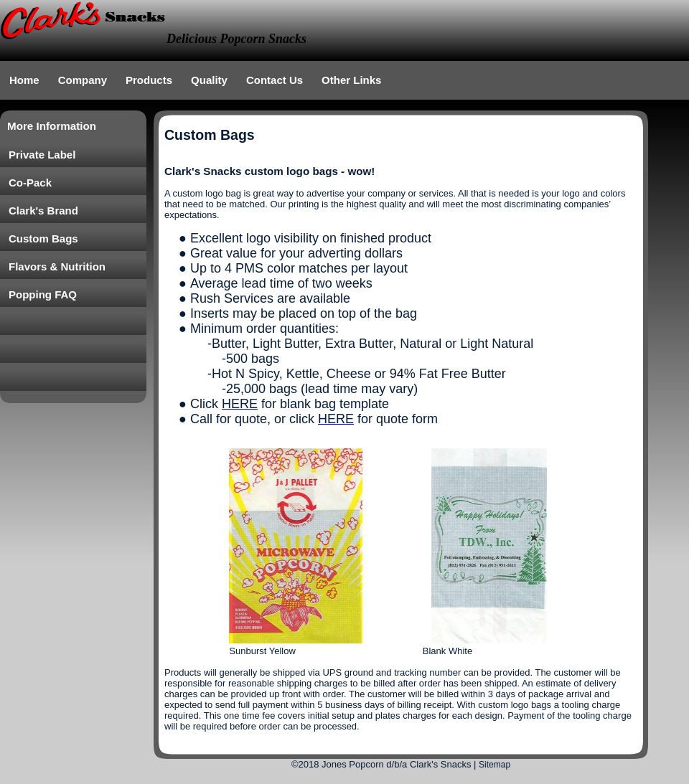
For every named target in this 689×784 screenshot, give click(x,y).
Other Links (351, 80)
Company (83, 80)
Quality (209, 80)
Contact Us (275, 80)
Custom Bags (43, 238)
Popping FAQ (43, 294)
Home (24, 80)
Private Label (42, 155)
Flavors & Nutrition (57, 266)
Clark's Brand (43, 211)
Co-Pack (30, 183)
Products (149, 80)
